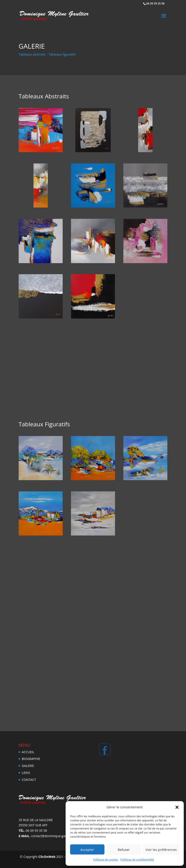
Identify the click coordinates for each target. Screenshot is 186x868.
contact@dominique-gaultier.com (55, 836)
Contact (29, 780)
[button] (177, 807)
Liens (26, 773)
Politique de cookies (106, 860)
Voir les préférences (161, 850)
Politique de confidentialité (137, 860)
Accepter (87, 850)
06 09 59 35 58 (155, 3)
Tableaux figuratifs (62, 54)
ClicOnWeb (47, 857)
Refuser (124, 850)
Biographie (31, 759)
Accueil (28, 752)
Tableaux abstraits (32, 54)
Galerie (28, 766)
